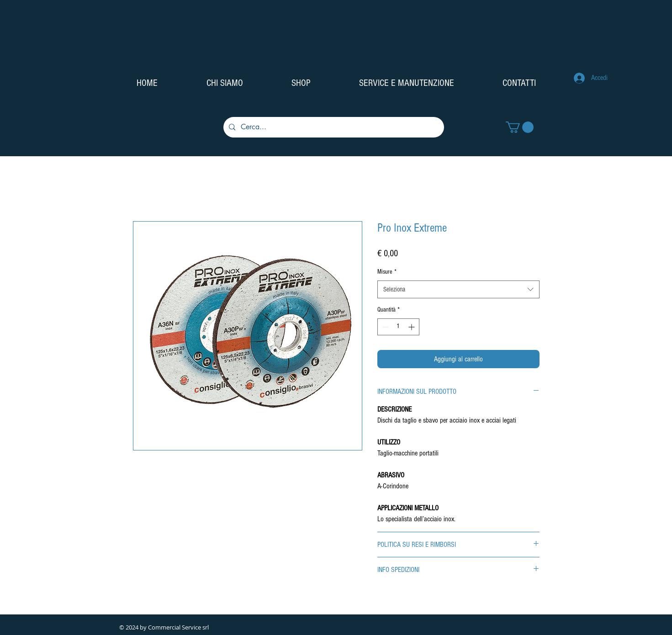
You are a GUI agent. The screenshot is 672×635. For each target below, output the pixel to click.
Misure (387, 272)
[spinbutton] (398, 327)
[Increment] (412, 327)
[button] (520, 127)
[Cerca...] (333, 127)
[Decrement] (384, 327)
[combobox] (458, 289)
